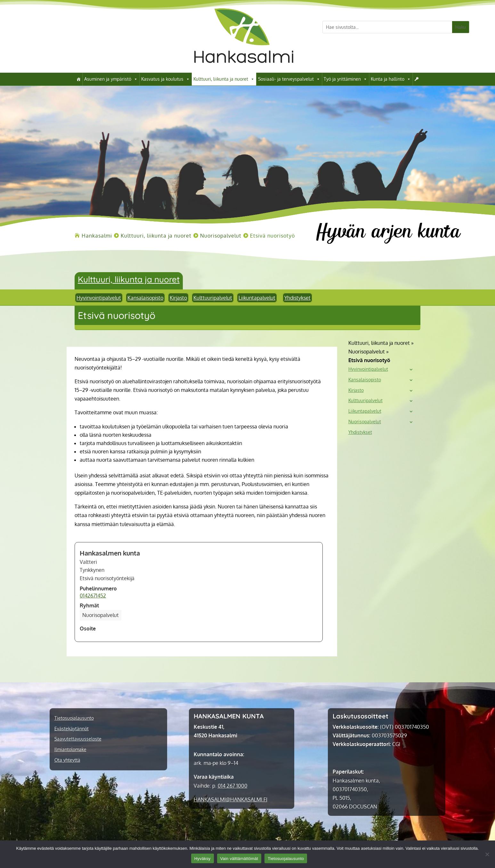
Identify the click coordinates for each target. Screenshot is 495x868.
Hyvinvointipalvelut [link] (99, 298)
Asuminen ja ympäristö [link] (111, 79)
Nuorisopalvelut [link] (365, 422)
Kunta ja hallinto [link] (391, 79)
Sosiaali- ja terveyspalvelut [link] (289, 79)
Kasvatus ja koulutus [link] (166, 79)
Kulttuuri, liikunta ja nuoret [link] (224, 79)
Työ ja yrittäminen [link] (345, 79)
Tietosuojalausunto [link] (74, 718)
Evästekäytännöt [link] (72, 729)
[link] (244, 71)
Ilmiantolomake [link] (70, 750)
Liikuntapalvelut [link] (257, 298)
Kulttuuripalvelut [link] (213, 298)
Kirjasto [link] (178, 298)
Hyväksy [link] (203, 859)
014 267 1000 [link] (233, 786)
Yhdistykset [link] (297, 298)
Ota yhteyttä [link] (67, 760)
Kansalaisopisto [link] (145, 298)
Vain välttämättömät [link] (239, 859)
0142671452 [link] (93, 596)
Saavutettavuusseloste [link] (78, 739)
